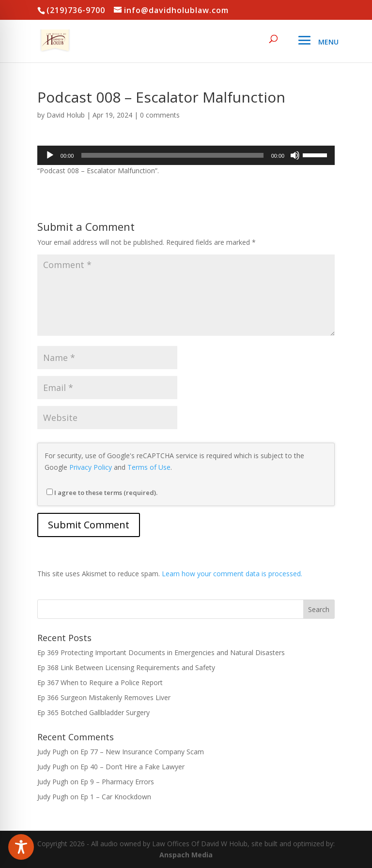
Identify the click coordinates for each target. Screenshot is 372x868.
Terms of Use (149, 467)
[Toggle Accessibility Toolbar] (21, 847)
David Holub (66, 115)
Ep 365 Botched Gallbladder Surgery (93, 712)
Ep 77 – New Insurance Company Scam (142, 752)
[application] (186, 155)
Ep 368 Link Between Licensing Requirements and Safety (126, 667)
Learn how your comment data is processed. (232, 574)
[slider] (172, 155)
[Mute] (295, 155)
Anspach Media (186, 855)
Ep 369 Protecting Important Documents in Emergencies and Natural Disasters (161, 652)
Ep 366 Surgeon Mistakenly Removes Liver (104, 697)
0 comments (160, 115)
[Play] (50, 155)
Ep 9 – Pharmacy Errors (117, 782)
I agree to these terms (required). (102, 493)
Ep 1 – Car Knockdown (116, 797)
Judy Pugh (53, 752)
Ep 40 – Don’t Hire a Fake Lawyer (132, 767)
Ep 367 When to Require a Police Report (100, 682)
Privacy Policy (91, 467)
